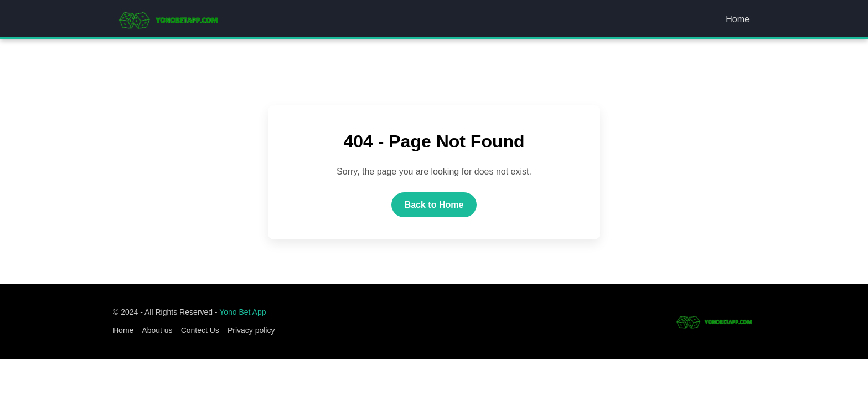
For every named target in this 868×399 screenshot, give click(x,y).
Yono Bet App (242, 312)
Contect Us (200, 330)
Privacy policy (251, 330)
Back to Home (434, 205)
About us (157, 330)
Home (738, 19)
